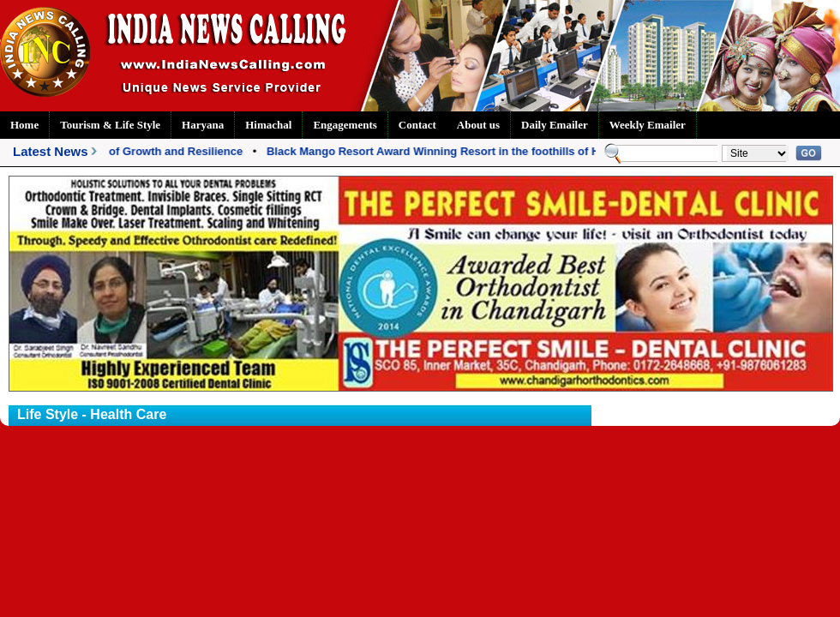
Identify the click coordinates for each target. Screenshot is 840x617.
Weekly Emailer (648, 125)
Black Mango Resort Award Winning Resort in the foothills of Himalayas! (460, 151)
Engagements (345, 125)
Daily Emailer (555, 125)
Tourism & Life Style (110, 125)
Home (24, 125)
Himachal (268, 125)
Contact (417, 125)
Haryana (203, 125)
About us (478, 125)
